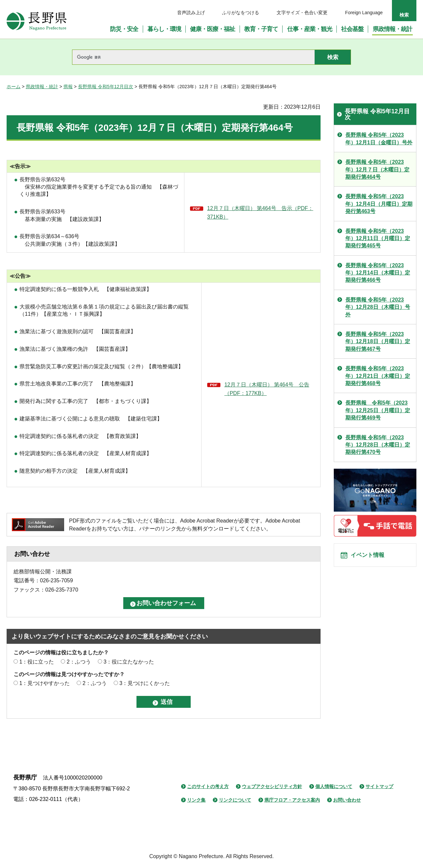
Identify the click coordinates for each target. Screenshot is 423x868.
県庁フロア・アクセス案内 (292, 800)
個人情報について (334, 786)
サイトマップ (379, 786)
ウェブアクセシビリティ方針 (272, 786)
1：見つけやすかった (44, 683)
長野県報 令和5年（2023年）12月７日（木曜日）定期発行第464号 (377, 169)
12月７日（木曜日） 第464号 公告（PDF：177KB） (267, 389)
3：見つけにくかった (145, 683)
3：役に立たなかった (129, 662)
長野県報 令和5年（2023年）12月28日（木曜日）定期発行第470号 (378, 445)
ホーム (14, 87)
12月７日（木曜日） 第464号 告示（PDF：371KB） (260, 213)
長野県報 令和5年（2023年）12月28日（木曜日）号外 (378, 307)
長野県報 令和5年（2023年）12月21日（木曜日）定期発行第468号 (378, 376)
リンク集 (196, 800)
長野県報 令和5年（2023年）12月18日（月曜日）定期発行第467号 (378, 342)
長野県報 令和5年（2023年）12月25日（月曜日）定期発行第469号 (378, 410)
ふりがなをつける (241, 13)
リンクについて (235, 800)
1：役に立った (37, 662)
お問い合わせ (347, 800)
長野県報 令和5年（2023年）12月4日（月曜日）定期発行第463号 (379, 204)
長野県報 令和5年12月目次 (106, 87)
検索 (404, 15)
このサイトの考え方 (208, 786)
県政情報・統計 (42, 87)
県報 (68, 87)
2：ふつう (79, 662)
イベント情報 (370, 557)
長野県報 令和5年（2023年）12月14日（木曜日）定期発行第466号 (378, 273)
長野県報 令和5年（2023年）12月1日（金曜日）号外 (379, 139)
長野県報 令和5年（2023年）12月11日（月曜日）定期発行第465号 (378, 238)
